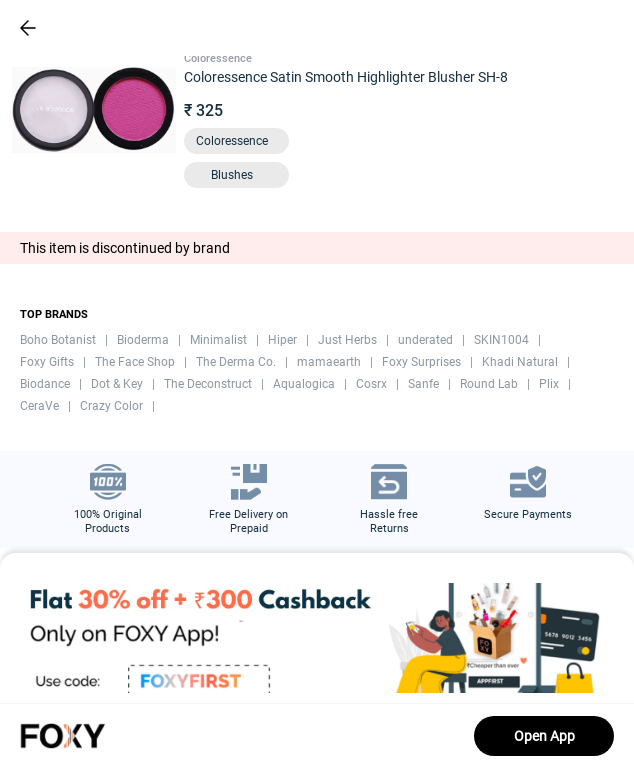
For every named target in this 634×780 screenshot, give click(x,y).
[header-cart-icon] (566, 28)
